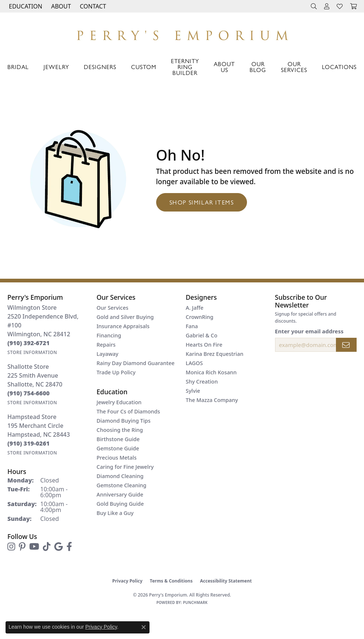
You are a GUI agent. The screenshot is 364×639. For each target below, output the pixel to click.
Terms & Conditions (171, 581)
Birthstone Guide (118, 439)
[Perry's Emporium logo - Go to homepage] (182, 33)
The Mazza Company (212, 400)
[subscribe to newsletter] (346, 345)
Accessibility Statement (226, 581)
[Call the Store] (29, 343)
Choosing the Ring (120, 430)
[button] (25, 6)
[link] (92, 6)
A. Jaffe (195, 308)
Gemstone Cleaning (122, 485)
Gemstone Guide (118, 448)
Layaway (108, 354)
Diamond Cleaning (120, 476)
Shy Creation (202, 382)
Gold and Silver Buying (125, 317)
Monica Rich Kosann (211, 372)
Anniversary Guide (120, 494)
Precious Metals (117, 458)
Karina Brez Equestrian (214, 354)
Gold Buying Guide (120, 504)
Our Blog (258, 67)
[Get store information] (32, 352)
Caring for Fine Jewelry (125, 467)
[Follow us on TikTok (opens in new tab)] (47, 547)
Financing (109, 335)
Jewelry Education (119, 402)
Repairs (106, 345)
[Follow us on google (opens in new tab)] (59, 547)
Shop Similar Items (202, 202)
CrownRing (200, 317)
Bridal (18, 67)
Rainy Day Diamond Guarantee (136, 363)
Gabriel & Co (202, 335)
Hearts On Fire (204, 345)
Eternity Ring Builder (185, 67)
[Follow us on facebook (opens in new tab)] (69, 547)
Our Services (294, 67)
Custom (144, 67)
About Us (224, 67)
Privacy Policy (127, 581)
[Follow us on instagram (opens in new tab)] (11, 547)
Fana (192, 326)
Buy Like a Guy (115, 513)
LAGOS (194, 363)
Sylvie (193, 391)
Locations (339, 67)
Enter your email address (309, 331)
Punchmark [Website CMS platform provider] (195, 602)
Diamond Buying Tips (124, 421)
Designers (100, 67)
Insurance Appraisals (123, 326)
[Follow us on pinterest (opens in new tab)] (22, 547)
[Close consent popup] (144, 627)
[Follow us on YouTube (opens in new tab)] (34, 547)
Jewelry (56, 67)
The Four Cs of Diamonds (128, 411)
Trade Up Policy (116, 372)
